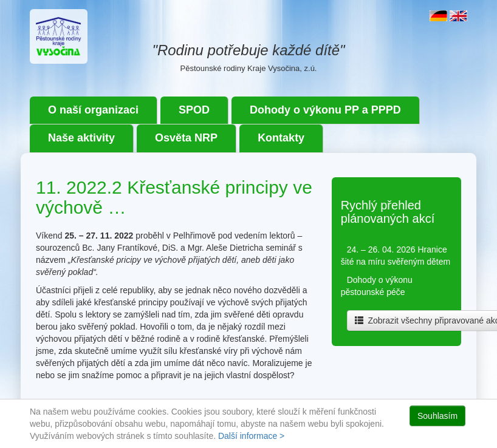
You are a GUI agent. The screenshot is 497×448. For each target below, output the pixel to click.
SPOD (194, 110)
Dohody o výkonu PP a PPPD (325, 110)
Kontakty (281, 138)
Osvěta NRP (186, 138)
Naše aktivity (81, 138)
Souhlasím (437, 416)
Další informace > (251, 436)
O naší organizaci (93, 110)
